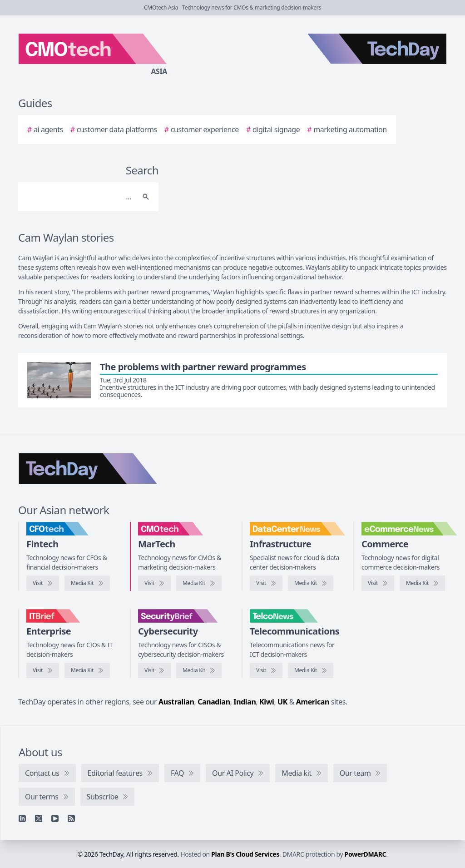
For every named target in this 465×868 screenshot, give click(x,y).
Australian (176, 702)
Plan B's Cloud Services (245, 854)
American (313, 702)
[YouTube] (55, 818)
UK (282, 702)
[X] (39, 818)
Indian (245, 702)
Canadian (214, 702)
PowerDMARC (366, 854)
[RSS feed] (71, 818)
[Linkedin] (22, 818)
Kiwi (267, 702)
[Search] (79, 197)
